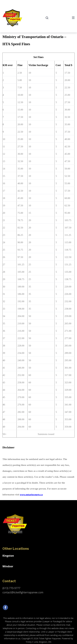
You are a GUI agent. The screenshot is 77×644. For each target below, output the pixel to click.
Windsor (8, 566)
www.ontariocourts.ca (31, 495)
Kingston (8, 556)
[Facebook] (5, 607)
